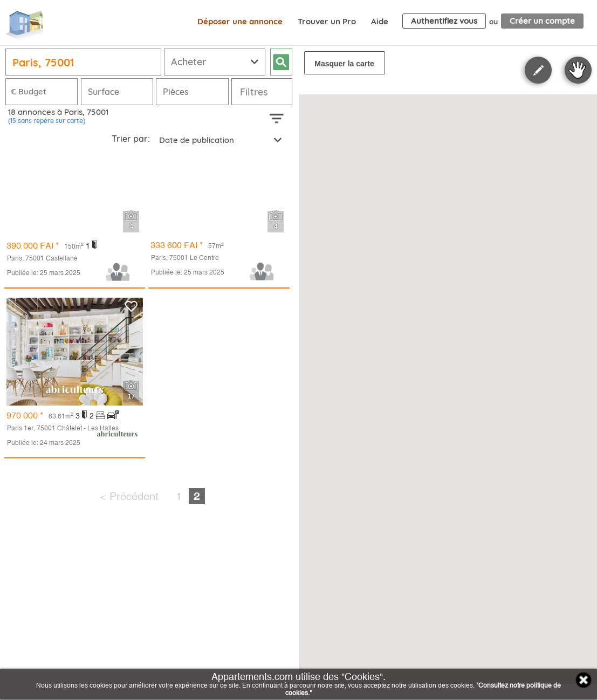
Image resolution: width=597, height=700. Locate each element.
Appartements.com (24, 26)
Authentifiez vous (444, 21)
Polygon (538, 70)
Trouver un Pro (327, 21)
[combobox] (219, 139)
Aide (380, 21)
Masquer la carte (344, 64)
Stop (578, 70)
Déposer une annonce (240, 21)
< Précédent (129, 496)
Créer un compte (542, 21)
